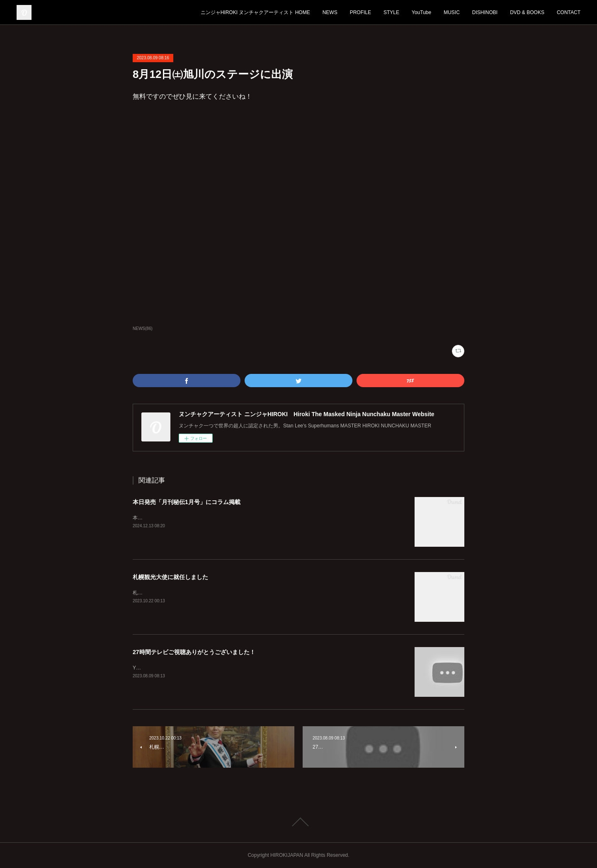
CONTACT (569, 12)
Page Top (298, 822)
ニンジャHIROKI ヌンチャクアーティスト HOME (255, 12)
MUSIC (452, 12)
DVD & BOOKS (527, 12)
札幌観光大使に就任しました (170, 577)
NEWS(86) (143, 329)
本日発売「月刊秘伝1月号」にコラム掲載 (187, 502)
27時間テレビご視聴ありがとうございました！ (194, 652)
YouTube (421, 12)
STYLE (391, 12)
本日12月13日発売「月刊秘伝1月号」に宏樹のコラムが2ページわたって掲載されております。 (238, 518)
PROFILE (360, 12)
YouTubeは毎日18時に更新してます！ (175, 668)
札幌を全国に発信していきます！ (170, 593)
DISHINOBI (485, 12)
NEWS (330, 12)
